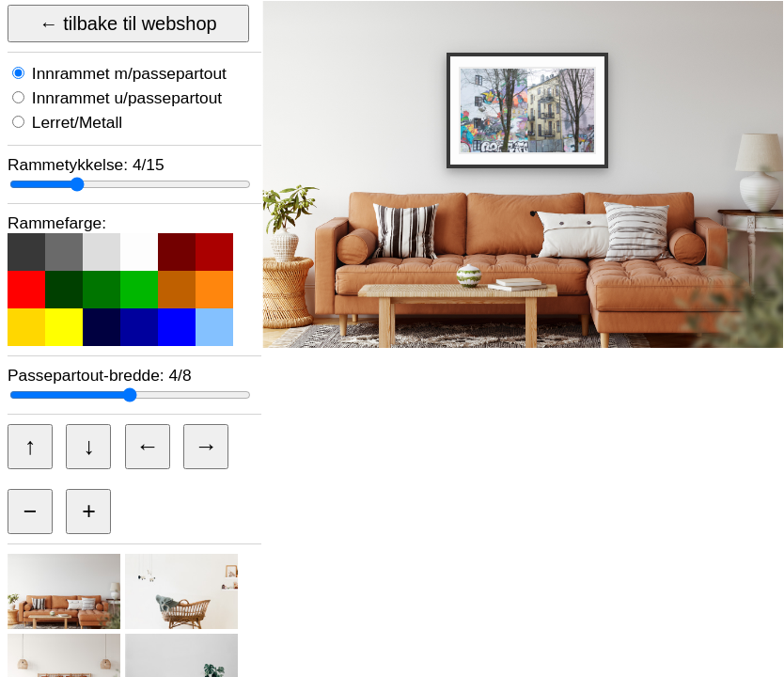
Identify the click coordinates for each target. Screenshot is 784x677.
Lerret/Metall (75, 122)
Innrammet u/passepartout (125, 98)
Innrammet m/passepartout (127, 73)
